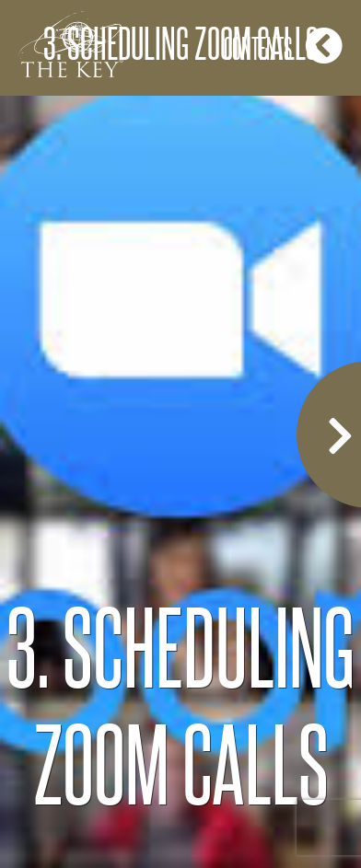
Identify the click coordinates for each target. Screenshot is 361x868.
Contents (283, 46)
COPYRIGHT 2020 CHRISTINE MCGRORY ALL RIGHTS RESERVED (180, 810)
